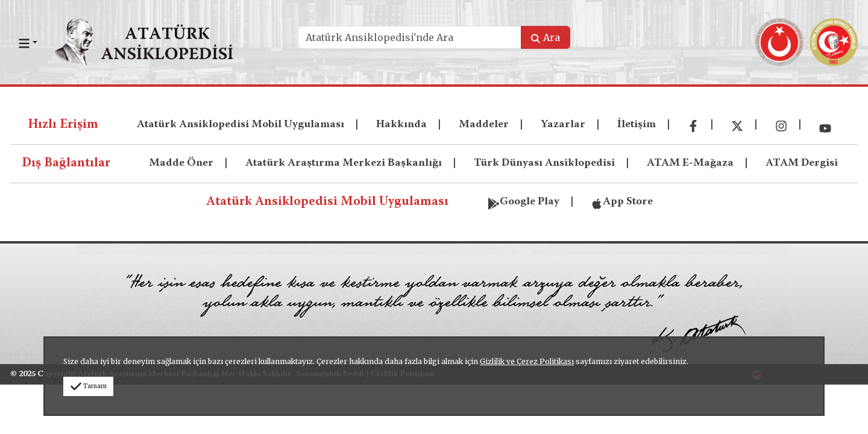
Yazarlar (563, 125)
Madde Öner (181, 163)
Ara (546, 37)
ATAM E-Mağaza (690, 163)
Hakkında (401, 125)
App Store (622, 201)
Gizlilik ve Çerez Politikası (527, 361)
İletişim (637, 125)
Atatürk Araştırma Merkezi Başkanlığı (344, 163)
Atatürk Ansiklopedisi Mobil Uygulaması (241, 125)
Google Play (524, 201)
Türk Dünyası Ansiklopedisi (544, 163)
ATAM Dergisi (802, 163)
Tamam (88, 386)
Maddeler (484, 125)
